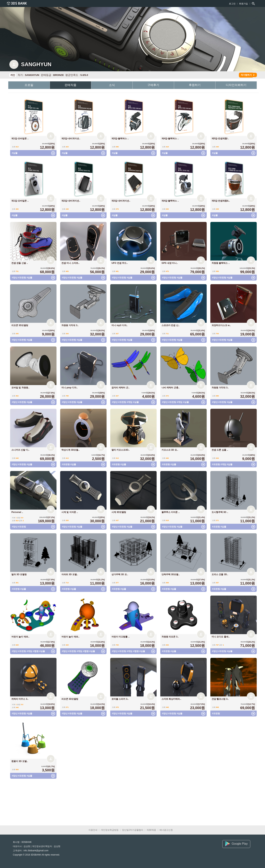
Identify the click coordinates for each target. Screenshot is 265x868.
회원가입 (243, 4)
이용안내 (93, 830)
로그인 (232, 4)
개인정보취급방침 (110, 830)
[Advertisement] (70, 803)
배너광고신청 (166, 830)
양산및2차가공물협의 (133, 830)
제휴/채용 (151, 830)
